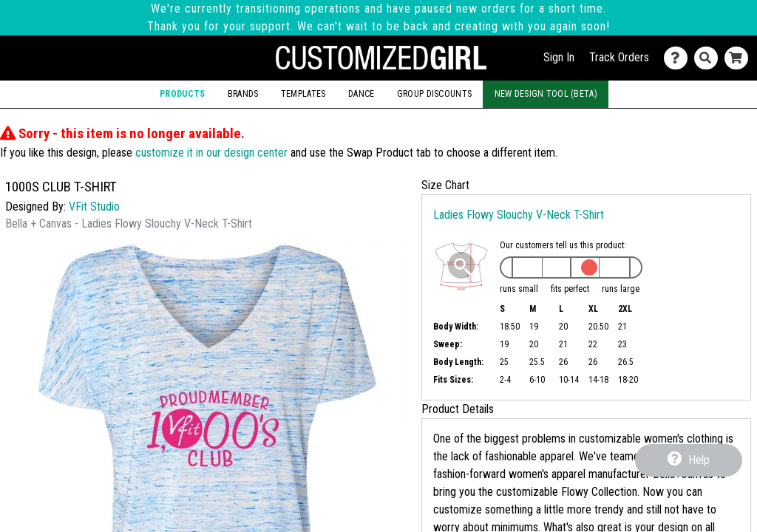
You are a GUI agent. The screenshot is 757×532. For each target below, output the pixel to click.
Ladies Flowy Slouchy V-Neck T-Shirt (519, 215)
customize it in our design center (211, 153)
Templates (303, 94)
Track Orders (619, 57)
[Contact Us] (679, 58)
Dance (361, 94)
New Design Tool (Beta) (546, 94)
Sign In (559, 57)
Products (182, 94)
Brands (243, 94)
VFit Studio (94, 207)
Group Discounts (434, 94)
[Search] (709, 58)
